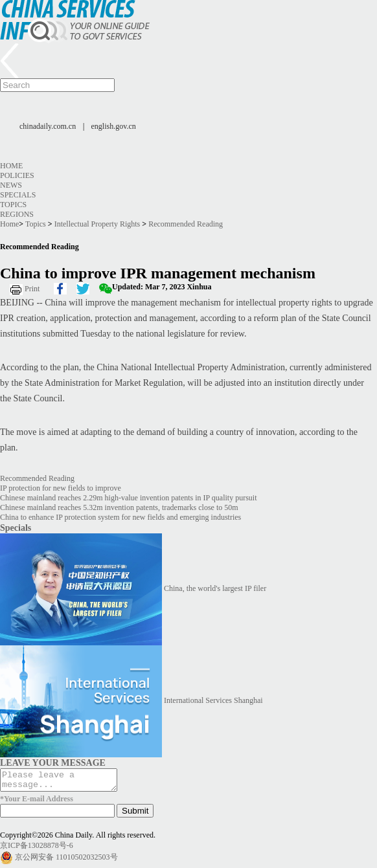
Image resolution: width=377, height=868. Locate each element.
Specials (18, 195)
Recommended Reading (186, 224)
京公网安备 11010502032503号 (66, 861)
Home (11, 166)
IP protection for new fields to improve (61, 488)
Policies (17, 175)
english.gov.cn (114, 126)
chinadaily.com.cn (48, 126)
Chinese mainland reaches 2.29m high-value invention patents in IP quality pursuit (128, 498)
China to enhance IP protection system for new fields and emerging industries (120, 517)
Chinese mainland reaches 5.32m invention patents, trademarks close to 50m (119, 507)
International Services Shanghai (213, 700)
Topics (13, 205)
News (11, 185)
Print (32, 289)
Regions (17, 214)
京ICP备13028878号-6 (37, 849)
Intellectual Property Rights (97, 224)
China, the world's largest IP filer (215, 588)
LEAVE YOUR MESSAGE (53, 762)
